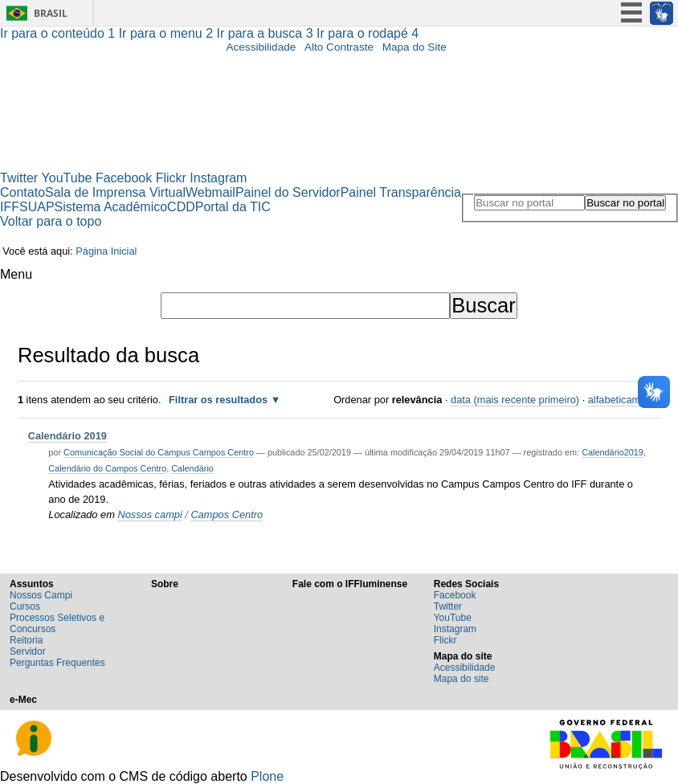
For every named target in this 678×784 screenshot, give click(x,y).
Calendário (192, 468)
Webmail (210, 192)
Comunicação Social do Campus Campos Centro (159, 452)
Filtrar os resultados (218, 400)
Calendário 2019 (67, 436)
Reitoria (26, 640)
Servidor (28, 651)
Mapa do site (462, 679)
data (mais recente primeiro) (515, 400)
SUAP (37, 207)
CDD (181, 207)
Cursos (25, 606)
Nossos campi (149, 514)
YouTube (67, 178)
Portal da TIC (233, 207)
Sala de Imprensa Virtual (115, 192)
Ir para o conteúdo (59, 33)
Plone (267, 776)
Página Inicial (106, 251)
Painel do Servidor (288, 192)
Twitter (19, 178)
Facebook (124, 178)
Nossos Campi (41, 595)
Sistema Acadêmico (111, 207)
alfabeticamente (624, 400)
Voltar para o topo (51, 221)
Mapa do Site (415, 47)
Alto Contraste (339, 47)
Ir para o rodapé (368, 33)
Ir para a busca (267, 33)
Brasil (51, 13)
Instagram (218, 178)
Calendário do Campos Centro (107, 468)
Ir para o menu (168, 33)
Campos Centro (227, 514)
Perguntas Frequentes (57, 663)
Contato (22, 192)
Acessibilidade (261, 47)
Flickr (171, 178)
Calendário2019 (613, 452)
